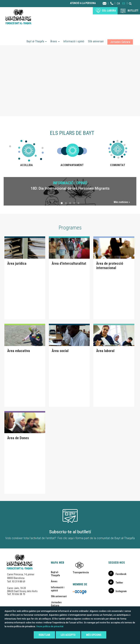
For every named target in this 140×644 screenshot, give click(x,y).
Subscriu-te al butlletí (70, 532)
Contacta (108, 3)
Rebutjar (44, 635)
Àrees (55, 41)
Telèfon (112, 7)
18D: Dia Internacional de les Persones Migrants (70, 188)
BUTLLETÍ (133, 11)
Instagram (121, 591)
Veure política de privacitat (50, 626)
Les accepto (68, 635)
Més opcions (94, 635)
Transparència (81, 572)
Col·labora (109, 11)
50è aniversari (96, 41)
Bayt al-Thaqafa (37, 41)
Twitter (119, 583)
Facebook (121, 574)
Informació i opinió (74, 41)
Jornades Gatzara (120, 42)
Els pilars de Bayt (72, 133)
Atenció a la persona (83, 3)
